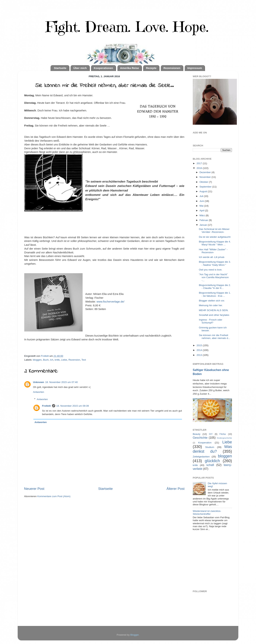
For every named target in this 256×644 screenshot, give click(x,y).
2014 (200, 350)
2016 (200, 168)
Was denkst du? (212, 449)
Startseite (60, 68)
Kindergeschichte (224, 438)
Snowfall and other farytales (214, 315)
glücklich (212, 461)
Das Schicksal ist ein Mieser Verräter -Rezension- (214, 231)
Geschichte (200, 438)
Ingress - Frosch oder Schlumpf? (211, 321)
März (203, 215)
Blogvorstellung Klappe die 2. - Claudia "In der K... (215, 287)
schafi (210, 465)
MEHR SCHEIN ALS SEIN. (214, 310)
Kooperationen (103, 68)
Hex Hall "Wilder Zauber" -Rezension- (213, 251)
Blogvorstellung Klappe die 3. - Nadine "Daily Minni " (215, 263)
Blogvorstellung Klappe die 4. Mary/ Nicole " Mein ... (215, 243)
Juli (202, 196)
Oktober (204, 182)
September (206, 187)
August (204, 191)
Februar (204, 220)
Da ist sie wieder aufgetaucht (215, 237)
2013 (200, 355)
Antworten (39, 392)
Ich (52, 360)
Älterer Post (175, 489)
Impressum (195, 68)
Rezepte (151, 68)
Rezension (74, 360)
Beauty (197, 434)
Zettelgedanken (201, 457)
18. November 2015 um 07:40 (62, 382)
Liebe (64, 360)
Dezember (205, 172)
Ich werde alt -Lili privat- (212, 257)
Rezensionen (172, 68)
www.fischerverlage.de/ (110, 302)
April (202, 211)
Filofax (223, 434)
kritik (57, 360)
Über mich (80, 68)
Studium (210, 447)
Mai (202, 206)
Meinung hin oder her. (211, 305)
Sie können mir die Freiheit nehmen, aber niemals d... (215, 337)
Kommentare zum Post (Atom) (54, 496)
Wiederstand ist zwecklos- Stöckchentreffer (207, 512)
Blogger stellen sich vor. (212, 301)
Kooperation (205, 443)
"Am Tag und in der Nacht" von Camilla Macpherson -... (214, 277)
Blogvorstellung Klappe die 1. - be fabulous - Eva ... (215, 294)
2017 (200, 163)
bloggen (37, 360)
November (205, 177)
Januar (204, 225)
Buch (46, 360)
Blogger (135, 635)
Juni (202, 201)
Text (84, 360)
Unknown (39, 382)
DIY (211, 434)
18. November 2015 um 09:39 (73, 406)
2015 (200, 345)
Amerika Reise (130, 68)
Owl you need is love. (211, 270)
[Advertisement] (220, 561)
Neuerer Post (34, 489)
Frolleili (46, 406)
